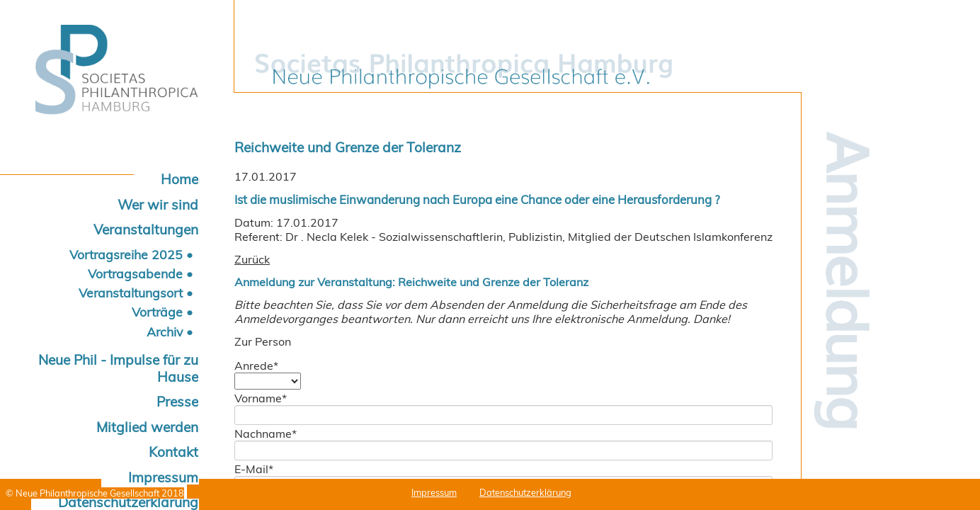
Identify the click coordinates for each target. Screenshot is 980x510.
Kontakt (173, 452)
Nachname (266, 433)
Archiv (165, 331)
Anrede (256, 365)
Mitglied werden (147, 427)
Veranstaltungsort (131, 293)
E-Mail (254, 469)
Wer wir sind (158, 205)
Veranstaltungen (146, 229)
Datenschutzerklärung (525, 492)
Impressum (163, 477)
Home (180, 179)
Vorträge (157, 312)
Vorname (261, 398)
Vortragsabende (135, 273)
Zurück (252, 259)
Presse (177, 402)
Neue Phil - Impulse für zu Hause (118, 368)
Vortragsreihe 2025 (126, 254)
